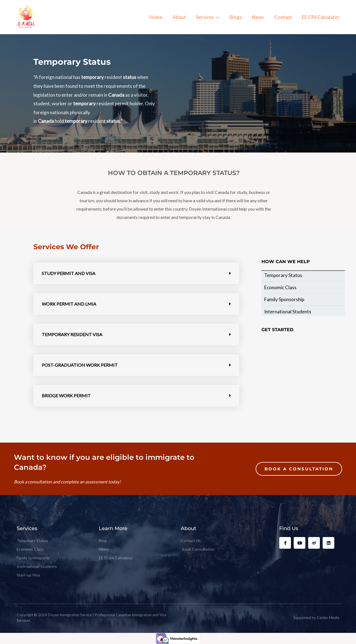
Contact (285, 17)
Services (212, 17)
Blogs (239, 17)
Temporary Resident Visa (72, 334)
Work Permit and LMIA (69, 304)
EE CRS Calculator (321, 17)
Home (162, 17)
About (185, 17)
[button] (136, 273)
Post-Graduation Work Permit (80, 365)
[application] (221, 17)
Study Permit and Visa (69, 273)
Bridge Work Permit (66, 395)
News (260, 17)
